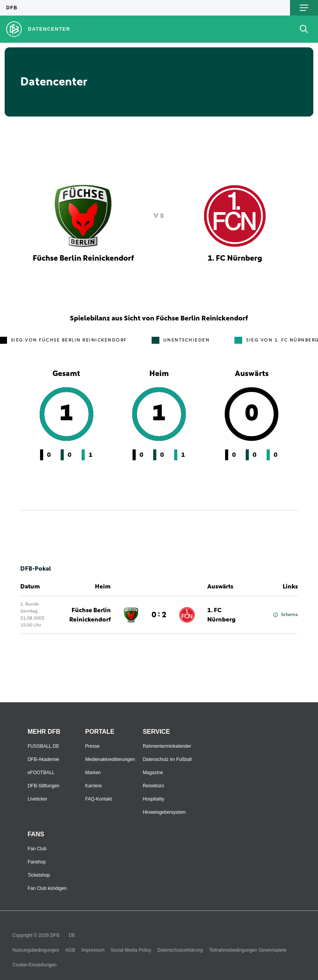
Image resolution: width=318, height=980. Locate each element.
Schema (286, 615)
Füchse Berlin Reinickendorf (90, 615)
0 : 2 (159, 615)
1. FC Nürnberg (221, 615)
